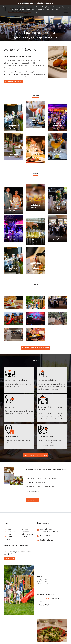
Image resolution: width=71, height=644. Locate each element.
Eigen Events (12, 532)
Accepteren (40, 13)
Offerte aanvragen (28, 534)
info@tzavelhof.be (47, 540)
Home (9, 529)
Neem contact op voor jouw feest (36, 455)
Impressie (25, 529)
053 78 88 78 (45, 536)
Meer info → (13, 127)
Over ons (10, 539)
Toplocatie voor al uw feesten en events (35, 348)
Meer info (30, 13)
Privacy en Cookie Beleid (46, 594)
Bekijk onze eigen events (13, 81)
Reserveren (25, 532)
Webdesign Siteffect (44, 605)
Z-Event (10, 537)
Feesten (10, 534)
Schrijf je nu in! (9, 559)
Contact (24, 537)
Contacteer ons (32, 500)
